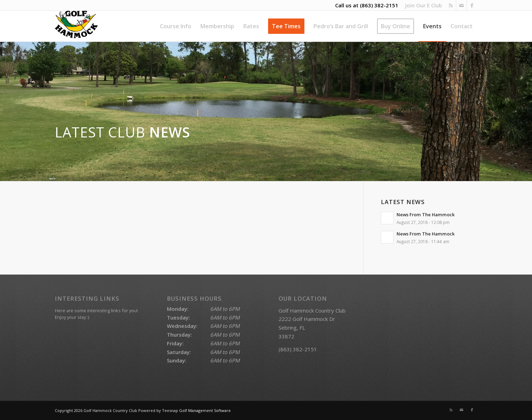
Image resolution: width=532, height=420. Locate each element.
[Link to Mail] (461, 5)
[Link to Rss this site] (451, 5)
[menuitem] (422, 5)
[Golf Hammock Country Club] (76, 26)
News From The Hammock (426, 215)
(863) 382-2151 (379, 5)
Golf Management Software (205, 410)
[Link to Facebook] (472, 5)
